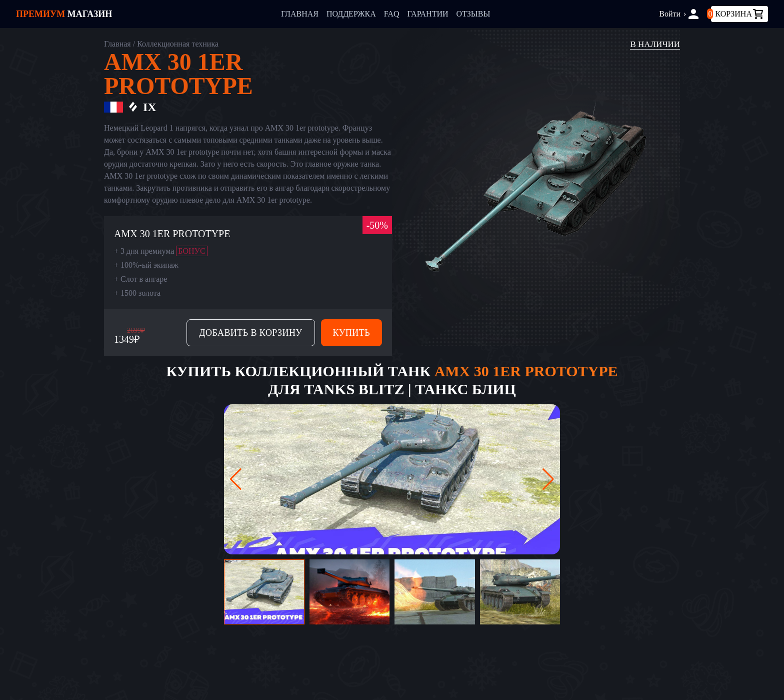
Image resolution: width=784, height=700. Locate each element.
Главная (300, 14)
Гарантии (428, 14)
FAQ (392, 14)
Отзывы (473, 14)
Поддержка (351, 14)
